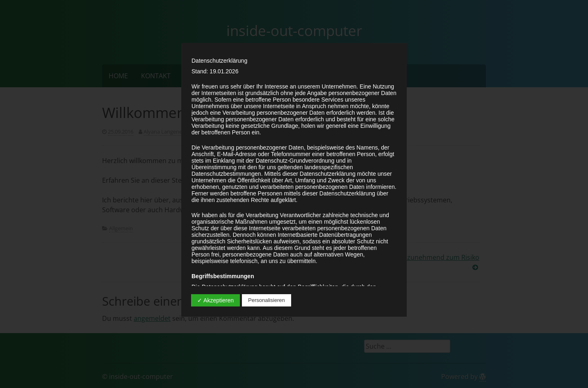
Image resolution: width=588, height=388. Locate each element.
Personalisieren (267, 300)
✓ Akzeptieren (215, 300)
